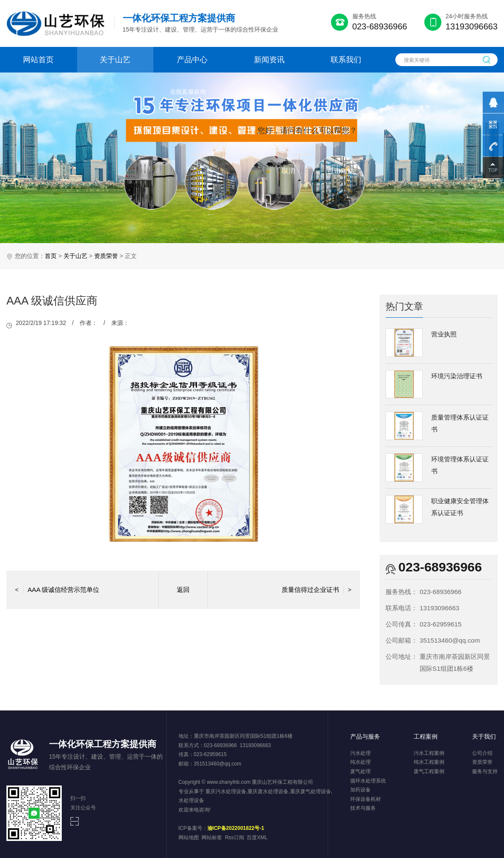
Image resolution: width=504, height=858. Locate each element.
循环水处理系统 (368, 781)
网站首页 (38, 60)
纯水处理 (360, 762)
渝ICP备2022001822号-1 (236, 828)
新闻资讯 (269, 60)
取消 (288, 171)
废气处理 (360, 771)
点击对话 (341, 171)
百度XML (257, 838)
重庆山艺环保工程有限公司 (282, 782)
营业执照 (444, 334)
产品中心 (192, 60)
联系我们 (346, 60)
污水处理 (360, 753)
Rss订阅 (235, 838)
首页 (51, 256)
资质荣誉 (106, 256)
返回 (183, 590)
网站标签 (212, 838)
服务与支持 (485, 771)
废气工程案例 (429, 771)
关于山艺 (115, 60)
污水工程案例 (429, 753)
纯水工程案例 (429, 762)
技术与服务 (363, 808)
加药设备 (360, 790)
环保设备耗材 (366, 799)
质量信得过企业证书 (317, 590)
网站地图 (189, 838)
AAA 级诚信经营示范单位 (57, 590)
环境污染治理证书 (457, 376)
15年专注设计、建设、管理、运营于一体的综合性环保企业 (201, 23)
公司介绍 (482, 753)
